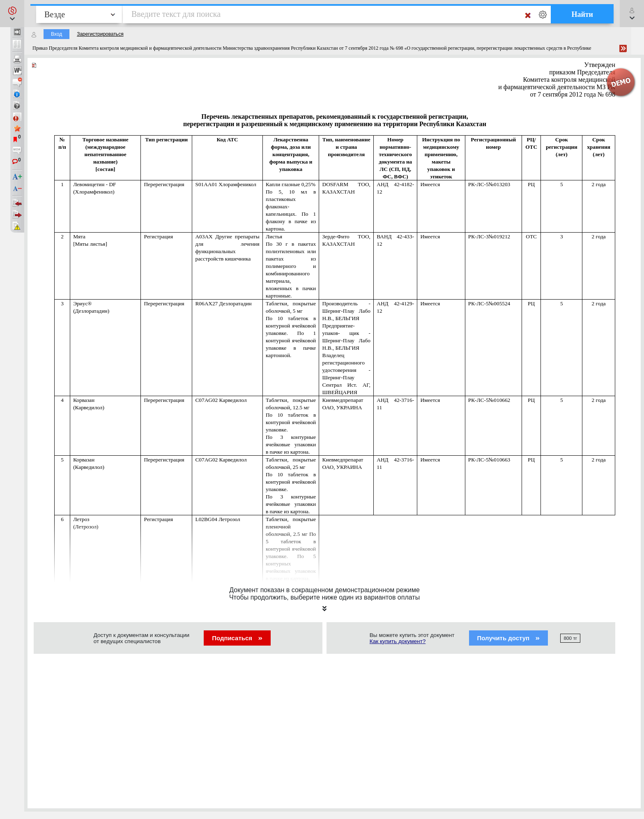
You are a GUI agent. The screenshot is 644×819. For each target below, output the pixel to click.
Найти (582, 14)
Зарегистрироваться (100, 34)
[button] (12, 14)
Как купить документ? (398, 641)
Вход (56, 34)
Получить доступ (509, 638)
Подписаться (237, 638)
